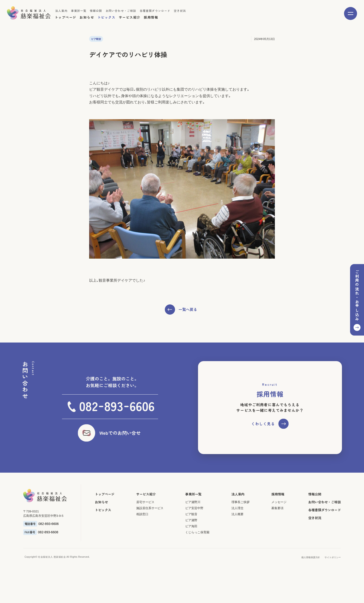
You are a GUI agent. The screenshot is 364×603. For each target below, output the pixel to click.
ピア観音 (191, 533)
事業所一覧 (79, 11)
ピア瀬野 (191, 539)
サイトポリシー (334, 576)
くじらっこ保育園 (197, 551)
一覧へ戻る (188, 322)
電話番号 (29, 542)
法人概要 (238, 533)
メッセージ (280, 521)
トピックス (106, 17)
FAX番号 (29, 551)
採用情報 (151, 17)
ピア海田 (191, 545)
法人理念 (238, 527)
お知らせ (87, 17)
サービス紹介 (130, 17)
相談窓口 (142, 533)
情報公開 (96, 11)
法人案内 (61, 11)
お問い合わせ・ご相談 (121, 11)
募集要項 (278, 527)
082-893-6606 (47, 543)
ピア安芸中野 (194, 527)
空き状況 (180, 11)
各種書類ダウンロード (155, 11)
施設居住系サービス (149, 527)
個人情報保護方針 (312, 576)
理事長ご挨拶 (241, 521)
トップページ (65, 17)
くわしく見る (263, 442)
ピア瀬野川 (193, 521)
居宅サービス (145, 521)
